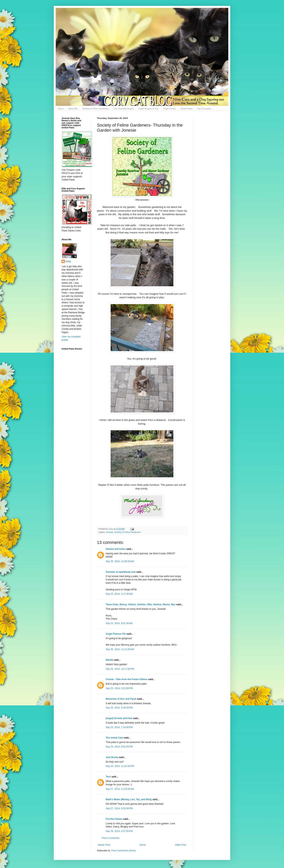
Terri (108, 777)
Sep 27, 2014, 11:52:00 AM (120, 789)
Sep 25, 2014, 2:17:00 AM (119, 594)
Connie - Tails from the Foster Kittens (127, 679)
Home (61, 109)
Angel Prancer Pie (116, 634)
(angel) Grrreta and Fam (119, 718)
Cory (68, 261)
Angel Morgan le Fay (149, 109)
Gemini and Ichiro (116, 549)
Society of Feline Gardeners (96, 109)
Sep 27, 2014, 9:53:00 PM (119, 808)
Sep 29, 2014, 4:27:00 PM (119, 831)
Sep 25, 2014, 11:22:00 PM (120, 766)
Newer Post (104, 845)
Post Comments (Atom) (123, 851)
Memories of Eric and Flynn (121, 699)
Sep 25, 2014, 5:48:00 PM (119, 708)
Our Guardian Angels (124, 109)
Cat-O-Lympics (204, 109)
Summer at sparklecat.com (121, 572)
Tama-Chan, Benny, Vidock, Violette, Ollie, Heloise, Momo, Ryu (141, 604)
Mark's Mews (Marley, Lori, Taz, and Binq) (129, 799)
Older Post (181, 845)
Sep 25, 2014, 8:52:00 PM (119, 747)
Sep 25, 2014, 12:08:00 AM (120, 561)
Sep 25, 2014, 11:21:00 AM (120, 649)
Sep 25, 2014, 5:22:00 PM (119, 688)
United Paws (187, 109)
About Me (73, 109)
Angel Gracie (169, 109)
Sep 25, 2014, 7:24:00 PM (119, 727)
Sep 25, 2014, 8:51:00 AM (119, 623)
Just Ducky (112, 757)
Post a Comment (111, 838)
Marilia (109, 660)
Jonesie (110, 532)
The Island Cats (114, 738)
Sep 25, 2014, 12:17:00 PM (120, 669)
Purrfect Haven (114, 819)
